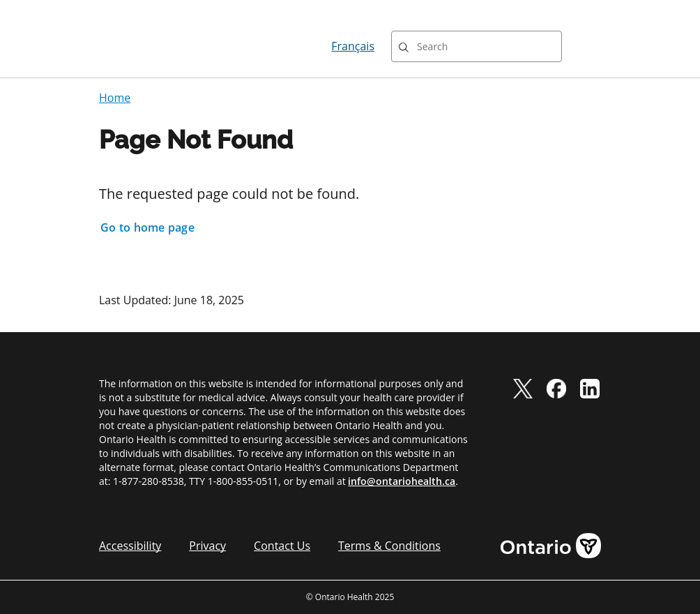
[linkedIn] (590, 388)
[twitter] (523, 388)
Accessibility (130, 546)
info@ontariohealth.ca (402, 481)
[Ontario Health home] (149, 46)
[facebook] (556, 388)
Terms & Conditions (389, 546)
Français (353, 46)
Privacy (207, 546)
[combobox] (477, 46)
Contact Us (282, 546)
